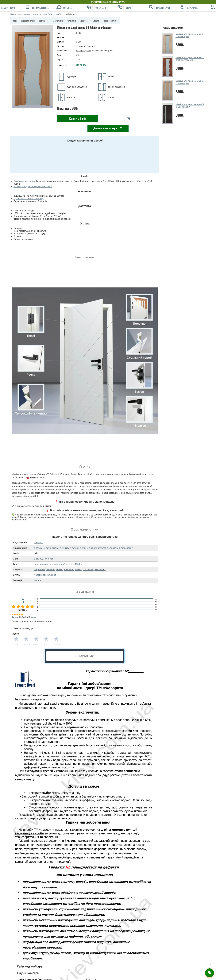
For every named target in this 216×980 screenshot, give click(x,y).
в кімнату (64, 548)
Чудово (56, 645)
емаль (78, 570)
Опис (15, 21)
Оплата (96, 21)
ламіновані (100, 570)
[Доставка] (77, 8)
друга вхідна (52, 548)
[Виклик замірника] (46, 8)
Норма (36, 645)
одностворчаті (41, 564)
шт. (79, 42)
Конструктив (58, 21)
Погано (26, 645)
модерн (38, 575)
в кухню (84, 548)
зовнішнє (39, 543)
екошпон (50, 570)
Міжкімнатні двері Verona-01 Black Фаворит (190, 106)
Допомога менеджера (108, 128)
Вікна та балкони (111, 21)
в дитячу (74, 548)
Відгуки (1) (44, 21)
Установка (72, 21)
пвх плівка (88, 570)
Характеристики (28, 21)
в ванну (93, 548)
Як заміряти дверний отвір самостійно (33, 187)
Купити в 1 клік (78, 118)
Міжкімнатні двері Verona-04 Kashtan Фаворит (190, 59)
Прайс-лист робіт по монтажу (29, 199)
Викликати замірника (24, 181)
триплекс (48, 559)
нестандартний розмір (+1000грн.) (67, 564)
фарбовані (39, 570)
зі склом (38, 559)
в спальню (39, 548)
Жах (16, 645)
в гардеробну (126, 548)
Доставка (84, 21)
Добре (46, 645)
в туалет (102, 548)
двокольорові (50, 575)
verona (37, 580)
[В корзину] (129, 119)
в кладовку (113, 548)
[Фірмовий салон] (170, 8)
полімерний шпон (65, 570)
